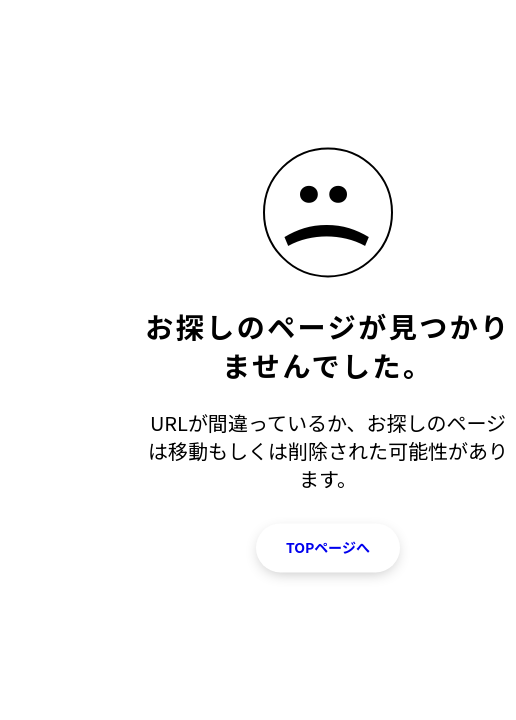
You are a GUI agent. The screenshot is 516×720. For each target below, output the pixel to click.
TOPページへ (328, 547)
